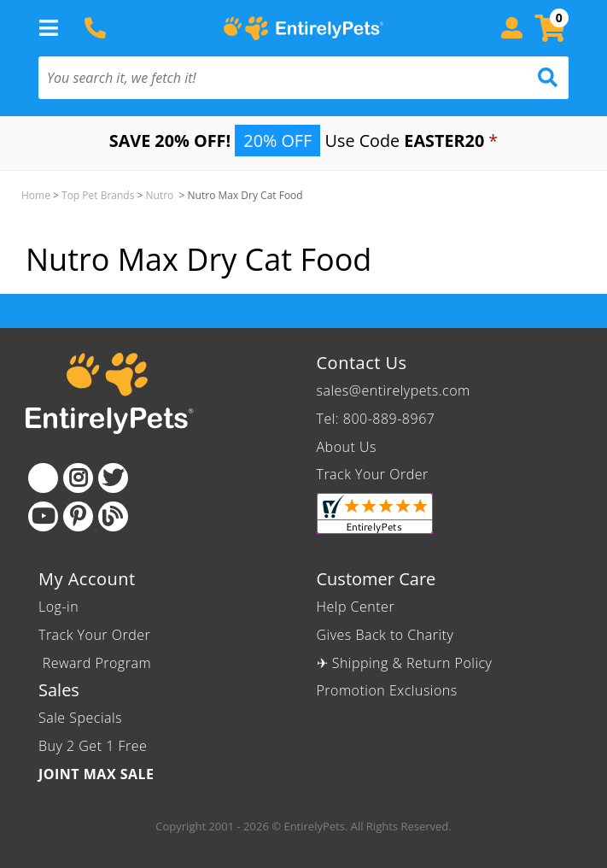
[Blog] (113, 516)
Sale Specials (80, 718)
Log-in (58, 607)
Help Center (356, 607)
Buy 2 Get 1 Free (93, 746)
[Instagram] (78, 478)
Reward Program (97, 663)
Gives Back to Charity (385, 635)
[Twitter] (113, 478)
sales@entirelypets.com (394, 390)
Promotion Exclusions (387, 690)
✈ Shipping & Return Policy (405, 663)
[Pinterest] (78, 516)
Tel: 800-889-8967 (376, 419)
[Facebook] (43, 478)
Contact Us (362, 363)
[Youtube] (43, 516)
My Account (87, 579)
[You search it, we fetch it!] (264, 78)
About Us (347, 447)
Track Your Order (373, 474)
